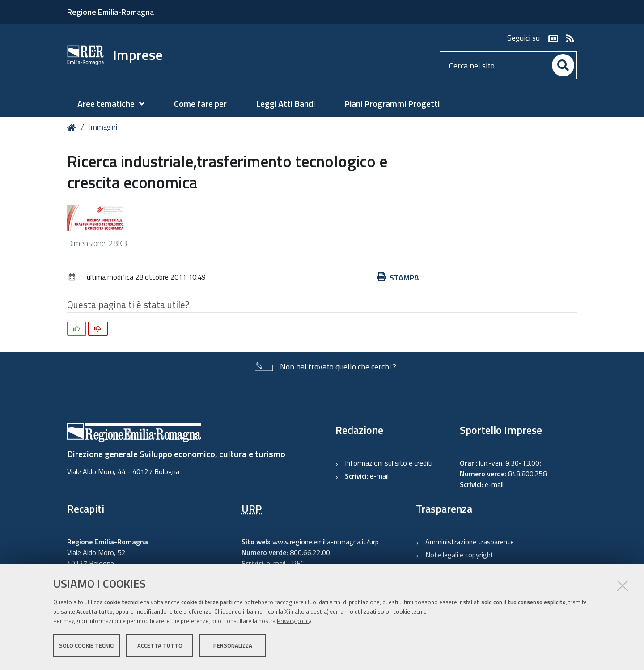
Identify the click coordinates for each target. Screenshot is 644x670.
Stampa (398, 278)
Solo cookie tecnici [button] (87, 647)
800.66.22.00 (310, 552)
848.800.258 (527, 474)
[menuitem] (115, 104)
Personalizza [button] (233, 647)
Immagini (103, 127)
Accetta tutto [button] (160, 647)
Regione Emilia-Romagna (110, 12)
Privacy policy (294, 622)
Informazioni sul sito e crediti (389, 463)
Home (73, 128)
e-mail (379, 476)
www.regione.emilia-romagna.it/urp (326, 542)
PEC (298, 563)
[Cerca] (563, 65)
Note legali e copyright (460, 555)
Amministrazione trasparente (470, 542)
